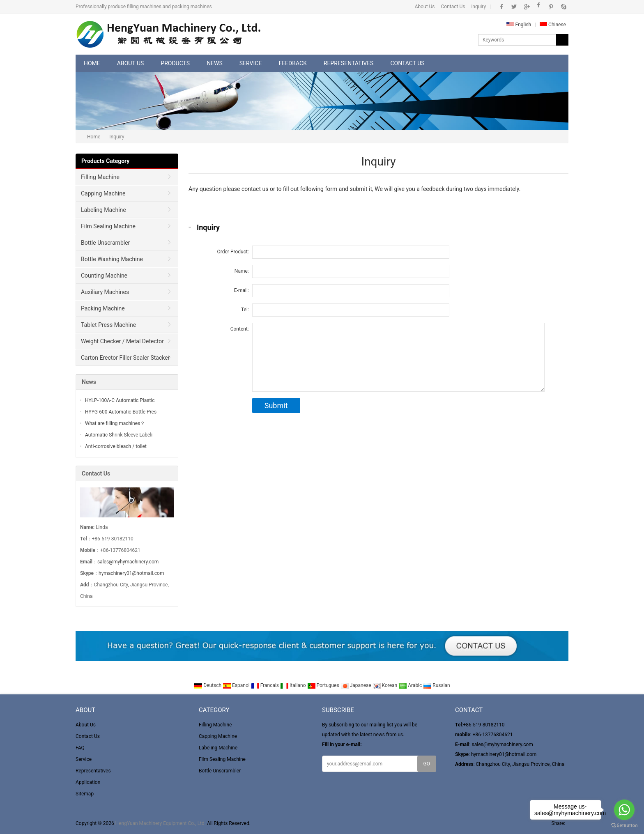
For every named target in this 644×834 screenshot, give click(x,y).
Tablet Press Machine (108, 325)
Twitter (514, 7)
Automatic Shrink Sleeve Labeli (119, 435)
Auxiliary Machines (105, 292)
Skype (563, 7)
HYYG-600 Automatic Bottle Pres (121, 412)
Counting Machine (104, 276)
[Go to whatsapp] (624, 810)
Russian (436, 685)
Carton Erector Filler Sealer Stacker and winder (123, 360)
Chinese (553, 25)
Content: (240, 329)
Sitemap (85, 794)
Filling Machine (100, 177)
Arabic (411, 685)
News (215, 63)
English (519, 25)
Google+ (526, 7)
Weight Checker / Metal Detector (122, 341)
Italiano (294, 685)
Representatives (348, 63)
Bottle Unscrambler (105, 243)
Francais (266, 685)
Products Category (105, 161)
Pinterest (551, 7)
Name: (242, 271)
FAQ (80, 748)
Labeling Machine (103, 210)
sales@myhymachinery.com (128, 562)
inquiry (478, 7)
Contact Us (453, 7)
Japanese (356, 685)
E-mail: (241, 290)
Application (88, 782)
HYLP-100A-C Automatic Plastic (120, 400)
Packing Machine (103, 308)
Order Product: (233, 252)
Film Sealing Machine (108, 226)
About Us (425, 7)
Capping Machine (103, 193)
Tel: (245, 310)
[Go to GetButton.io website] (624, 826)
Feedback (293, 63)
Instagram (539, 7)
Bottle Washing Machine (112, 259)
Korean (386, 685)
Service (251, 63)
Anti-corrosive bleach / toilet (116, 446)
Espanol (237, 685)
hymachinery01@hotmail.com (131, 573)
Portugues (324, 685)
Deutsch (208, 685)
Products (175, 63)
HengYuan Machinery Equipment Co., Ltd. (161, 823)
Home (92, 63)
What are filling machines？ (115, 423)
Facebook (502, 7)
